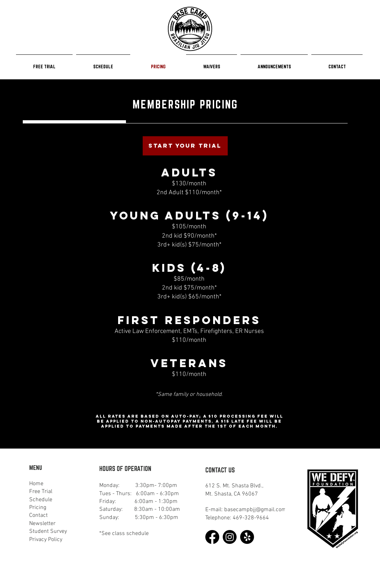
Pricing (38, 508)
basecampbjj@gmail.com (255, 510)
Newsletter (42, 524)
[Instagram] (230, 537)
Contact (38, 515)
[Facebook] (212, 537)
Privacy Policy (46, 540)
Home (36, 484)
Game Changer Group (79, 570)
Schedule (41, 500)
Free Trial (41, 492)
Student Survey (48, 531)
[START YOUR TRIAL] (185, 146)
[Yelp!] (247, 537)
